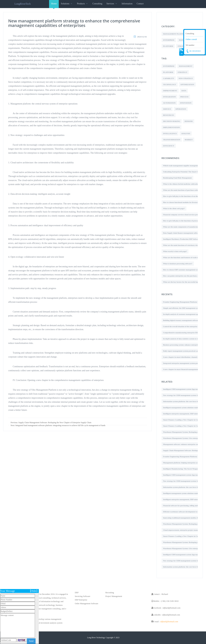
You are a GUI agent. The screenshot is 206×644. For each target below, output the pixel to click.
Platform (168, 46)
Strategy (183, 72)
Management (186, 66)
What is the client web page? (174, 208)
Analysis (186, 133)
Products (83, 4)
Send (31, 641)
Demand (189, 121)
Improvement (170, 91)
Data (184, 91)
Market (189, 140)
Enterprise (169, 40)
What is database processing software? (178, 264)
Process (184, 97)
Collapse (181, 52)
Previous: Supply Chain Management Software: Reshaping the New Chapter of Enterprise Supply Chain (51, 423)
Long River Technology (96, 638)
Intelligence (170, 133)
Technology (170, 84)
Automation (169, 103)
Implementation (172, 127)
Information (127, 4)
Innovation (186, 103)
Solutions (67, 4)
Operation (181, 109)
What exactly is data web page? (175, 251)
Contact (140, 4)
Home (54, 5)
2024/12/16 (142, 37)
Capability (169, 78)
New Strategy (186, 78)
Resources (169, 115)
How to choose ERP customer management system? (183, 270)
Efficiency (169, 146)
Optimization (187, 84)
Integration (170, 97)
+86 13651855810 (195, 51)
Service (167, 109)
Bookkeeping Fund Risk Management (178, 178)
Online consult (191, 39)
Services (112, 4)
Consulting (97, 4)
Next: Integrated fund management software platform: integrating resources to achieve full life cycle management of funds (58, 425)
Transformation (172, 140)
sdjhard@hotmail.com (169, 622)
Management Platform (175, 34)
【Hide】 (34, 591)
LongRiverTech (23, 4)
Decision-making (172, 121)
